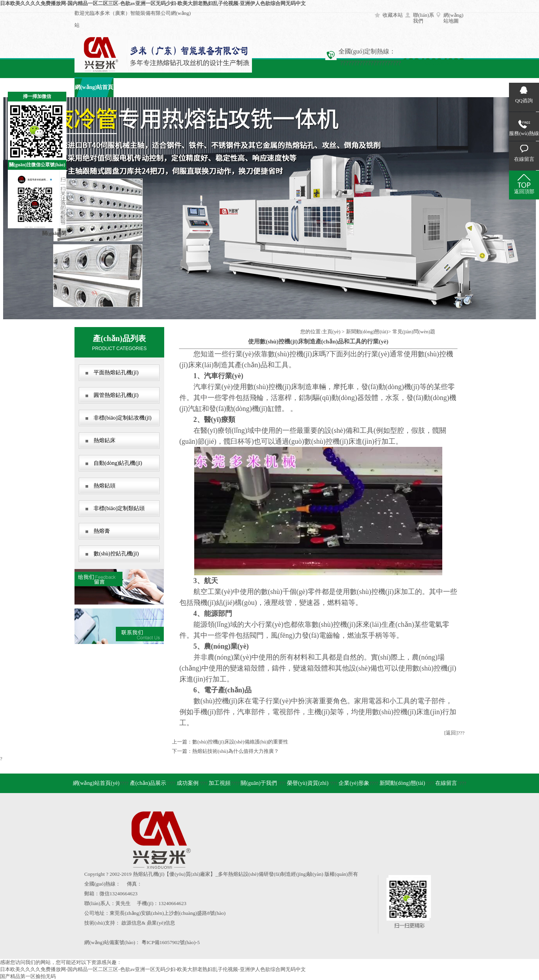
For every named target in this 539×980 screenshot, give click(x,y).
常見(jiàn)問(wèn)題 (414, 332)
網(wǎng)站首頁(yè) (96, 783)
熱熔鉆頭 (105, 486)
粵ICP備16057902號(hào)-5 (171, 942)
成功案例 (172, 87)
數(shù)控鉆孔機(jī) (116, 554)
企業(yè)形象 (328, 87)
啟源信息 (131, 923)
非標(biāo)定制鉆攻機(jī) (123, 418)
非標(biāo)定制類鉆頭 (119, 508)
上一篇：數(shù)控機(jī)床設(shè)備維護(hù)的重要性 (230, 742)
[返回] (451, 733)
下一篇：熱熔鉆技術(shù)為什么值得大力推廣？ (225, 751)
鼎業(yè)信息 (161, 923)
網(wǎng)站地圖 (453, 18)
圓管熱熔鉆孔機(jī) (116, 395)
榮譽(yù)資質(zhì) (308, 783)
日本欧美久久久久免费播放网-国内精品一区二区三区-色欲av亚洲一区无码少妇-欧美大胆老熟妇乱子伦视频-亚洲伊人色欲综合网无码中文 (153, 3)
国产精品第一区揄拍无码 (28, 976)
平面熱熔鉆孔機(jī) (116, 373)
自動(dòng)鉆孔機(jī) (118, 463)
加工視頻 (211, 87)
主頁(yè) (331, 332)
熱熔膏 (102, 531)
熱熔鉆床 (105, 440)
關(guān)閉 (54, 233)
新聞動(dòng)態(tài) (367, 332)
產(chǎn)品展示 (133, 87)
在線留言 (406, 87)
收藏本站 (393, 15)
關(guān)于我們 (250, 87)
